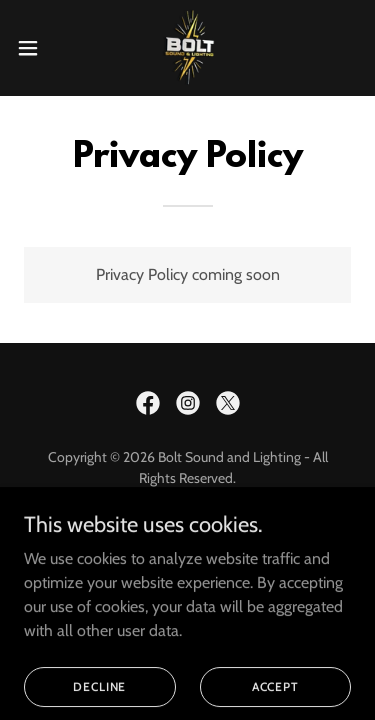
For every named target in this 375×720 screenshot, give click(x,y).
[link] (187, 48)
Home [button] (188, 526)
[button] (35, 48)
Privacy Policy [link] (188, 552)
